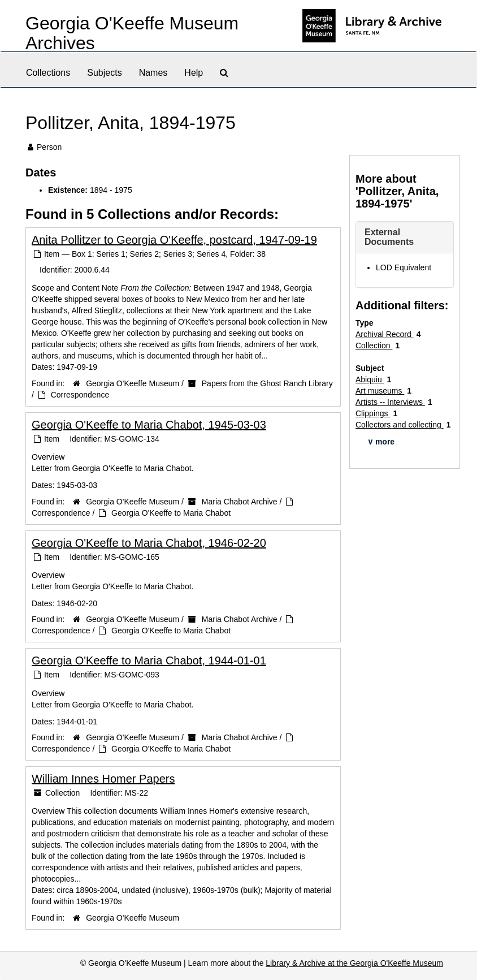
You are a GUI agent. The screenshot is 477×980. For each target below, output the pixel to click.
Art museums (380, 391)
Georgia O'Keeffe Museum (133, 383)
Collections (48, 73)
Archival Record (385, 334)
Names (153, 73)
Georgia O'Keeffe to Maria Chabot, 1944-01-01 (149, 660)
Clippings (373, 413)
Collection (374, 346)
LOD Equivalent (404, 267)
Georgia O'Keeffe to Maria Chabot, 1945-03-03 (149, 425)
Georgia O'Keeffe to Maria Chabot (171, 513)
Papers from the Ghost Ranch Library (267, 383)
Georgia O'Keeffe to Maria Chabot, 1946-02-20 (149, 543)
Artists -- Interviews (390, 402)
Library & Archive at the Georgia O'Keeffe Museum (354, 963)
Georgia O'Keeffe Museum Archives (132, 33)
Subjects (104, 73)
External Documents (389, 237)
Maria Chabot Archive (240, 502)
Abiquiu (370, 379)
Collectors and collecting (400, 425)
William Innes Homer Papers (103, 779)
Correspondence (80, 395)
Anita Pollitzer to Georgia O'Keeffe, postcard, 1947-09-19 (174, 240)
